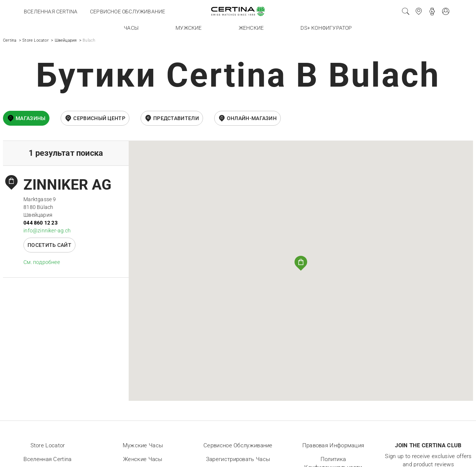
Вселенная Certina (51, 12)
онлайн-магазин (252, 118)
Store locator (48, 445)
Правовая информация (333, 445)
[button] (301, 263)
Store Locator (36, 40)
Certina (10, 40)
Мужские (189, 28)
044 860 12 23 (41, 223)
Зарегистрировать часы (238, 459)
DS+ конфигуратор (326, 28)
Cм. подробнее (42, 262)
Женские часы (143, 459)
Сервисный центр (99, 118)
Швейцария (66, 40)
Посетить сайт (49, 245)
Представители (176, 118)
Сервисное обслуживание (128, 12)
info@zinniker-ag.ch (47, 231)
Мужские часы (143, 445)
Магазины (30, 118)
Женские (251, 28)
